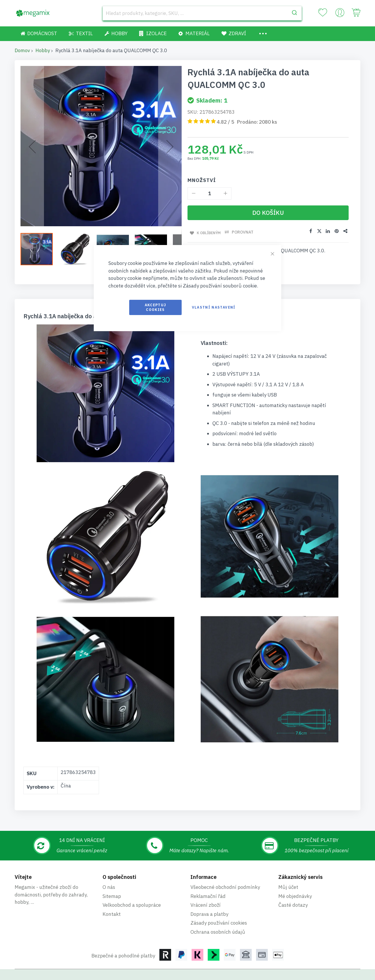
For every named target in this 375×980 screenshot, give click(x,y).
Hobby (43, 50)
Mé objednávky (295, 877)
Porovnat (243, 232)
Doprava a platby (209, 895)
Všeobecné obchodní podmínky (225, 868)
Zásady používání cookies (219, 904)
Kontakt (112, 895)
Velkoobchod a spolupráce (132, 886)
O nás (109, 868)
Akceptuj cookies (156, 307)
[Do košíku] (268, 213)
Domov (22, 50)
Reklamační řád (208, 877)
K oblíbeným (208, 232)
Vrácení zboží (206, 886)
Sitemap (112, 877)
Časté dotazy (293, 886)
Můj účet (288, 868)
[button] (40, 249)
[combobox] (202, 13)
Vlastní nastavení (214, 307)
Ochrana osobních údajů (218, 913)
